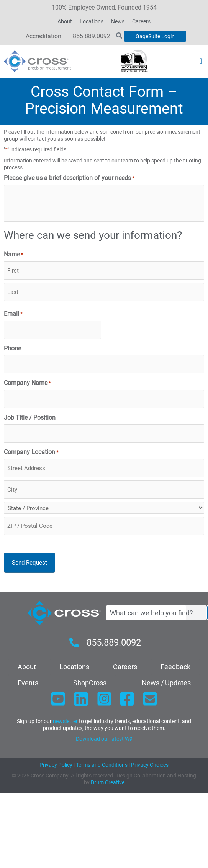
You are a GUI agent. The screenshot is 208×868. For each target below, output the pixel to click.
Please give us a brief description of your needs (69, 178)
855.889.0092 (92, 36)
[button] (201, 61)
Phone (12, 349)
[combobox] (156, 613)
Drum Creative (108, 782)
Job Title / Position (30, 418)
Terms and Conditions (101, 765)
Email (13, 314)
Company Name (27, 383)
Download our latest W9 (104, 739)
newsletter (65, 721)
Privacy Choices (150, 765)
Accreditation (43, 36)
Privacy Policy (56, 765)
